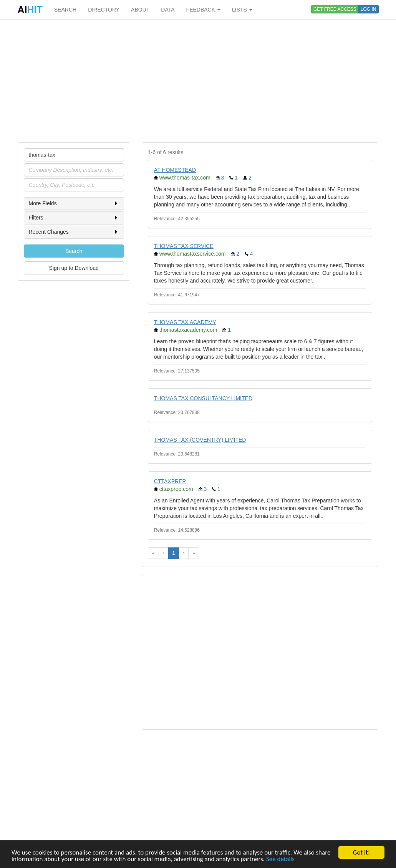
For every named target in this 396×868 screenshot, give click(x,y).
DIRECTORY (104, 10)
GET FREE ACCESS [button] (335, 9)
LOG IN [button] (369, 9)
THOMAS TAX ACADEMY (185, 322)
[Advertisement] (198, 81)
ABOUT (140, 10)
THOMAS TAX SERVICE (184, 246)
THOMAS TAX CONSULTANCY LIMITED (203, 398)
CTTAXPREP (170, 481)
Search (74, 251)
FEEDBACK (203, 10)
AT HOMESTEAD (175, 170)
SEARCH (65, 10)
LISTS (242, 10)
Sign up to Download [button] (74, 268)
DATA (168, 10)
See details (280, 859)
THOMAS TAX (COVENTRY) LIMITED (200, 440)
